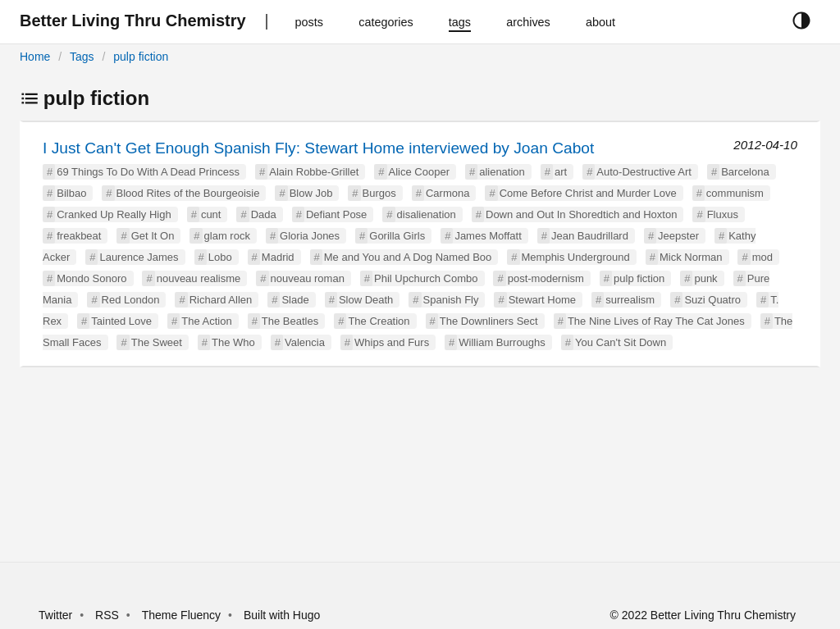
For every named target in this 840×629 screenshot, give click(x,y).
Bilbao (71, 193)
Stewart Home (542, 300)
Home (35, 57)
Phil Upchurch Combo (426, 278)
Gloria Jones (310, 236)
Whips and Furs (392, 342)
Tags (82, 57)
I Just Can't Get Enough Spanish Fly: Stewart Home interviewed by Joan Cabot (318, 148)
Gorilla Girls (397, 236)
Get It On (153, 236)
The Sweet (157, 342)
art (561, 172)
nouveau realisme (199, 278)
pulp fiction (141, 57)
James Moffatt (488, 236)
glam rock (227, 236)
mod (762, 257)
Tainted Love (121, 321)
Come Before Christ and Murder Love (588, 193)
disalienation (427, 214)
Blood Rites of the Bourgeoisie (188, 193)
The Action (206, 321)
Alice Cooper (419, 172)
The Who (233, 342)
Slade (295, 300)
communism (735, 193)
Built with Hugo (282, 615)
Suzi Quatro (712, 300)
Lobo (220, 257)
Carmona (447, 193)
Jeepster (678, 236)
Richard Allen (221, 300)
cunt (211, 214)
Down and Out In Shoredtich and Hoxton (581, 214)
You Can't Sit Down (621, 342)
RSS (107, 615)
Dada (264, 214)
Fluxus (723, 214)
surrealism (630, 300)
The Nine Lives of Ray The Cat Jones (656, 321)
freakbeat (79, 236)
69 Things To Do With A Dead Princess (148, 172)
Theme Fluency (183, 615)
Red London (131, 300)
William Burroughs (502, 342)
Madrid (278, 257)
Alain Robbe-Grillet (314, 172)
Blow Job (311, 193)
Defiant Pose (336, 214)
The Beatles (290, 321)
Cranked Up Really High (114, 214)
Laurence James (139, 257)
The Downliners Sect (489, 321)
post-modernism (546, 278)
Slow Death (366, 300)
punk (705, 278)
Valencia (305, 342)
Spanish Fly (451, 300)
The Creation (379, 321)
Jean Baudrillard (590, 236)
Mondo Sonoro (91, 278)
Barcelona (745, 172)
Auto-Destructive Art (644, 172)
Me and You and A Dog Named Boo (408, 257)
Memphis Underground (576, 257)
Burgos (379, 193)
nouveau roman (308, 278)
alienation (502, 172)
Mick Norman (691, 257)
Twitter (55, 615)
